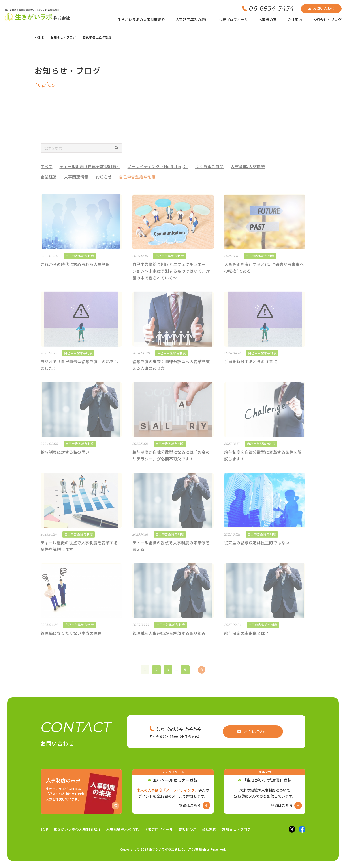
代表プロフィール (233, 19)
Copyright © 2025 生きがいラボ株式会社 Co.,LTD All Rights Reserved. (173, 849)
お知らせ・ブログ (327, 19)
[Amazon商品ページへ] (81, 792)
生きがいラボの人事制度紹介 (141, 19)
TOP (44, 829)
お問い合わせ (321, 8)
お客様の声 (268, 19)
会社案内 (295, 19)
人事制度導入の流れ (192, 19)
